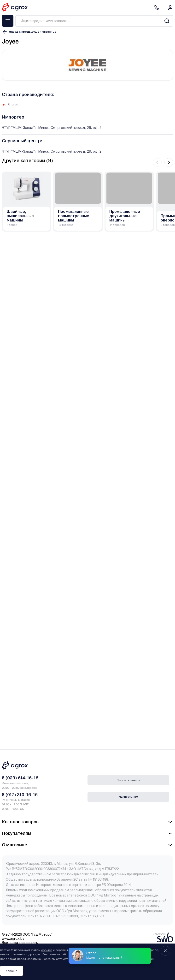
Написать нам (128, 797)
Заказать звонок (128, 780)
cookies (47, 950)
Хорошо (12, 971)
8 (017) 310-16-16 (20, 795)
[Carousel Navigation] (163, 162)
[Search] (167, 21)
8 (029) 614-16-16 (20, 778)
